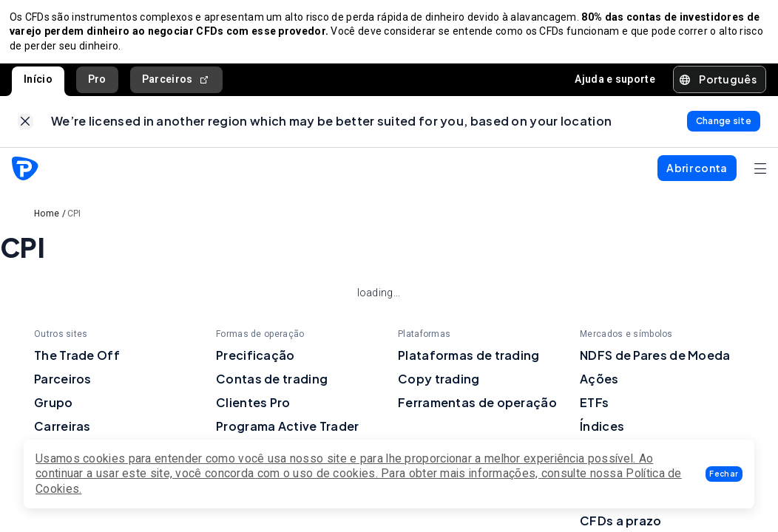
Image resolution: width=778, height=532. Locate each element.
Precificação (256, 365)
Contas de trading (272, 388)
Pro (97, 83)
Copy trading (439, 388)
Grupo (54, 412)
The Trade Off (77, 365)
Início (38, 83)
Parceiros (176, 84)
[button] (724, 474)
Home (47, 223)
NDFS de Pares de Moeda (655, 365)
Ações (599, 388)
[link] (26, 129)
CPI (74, 223)
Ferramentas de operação (477, 412)
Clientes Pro (253, 412)
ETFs (594, 412)
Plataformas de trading (469, 365)
